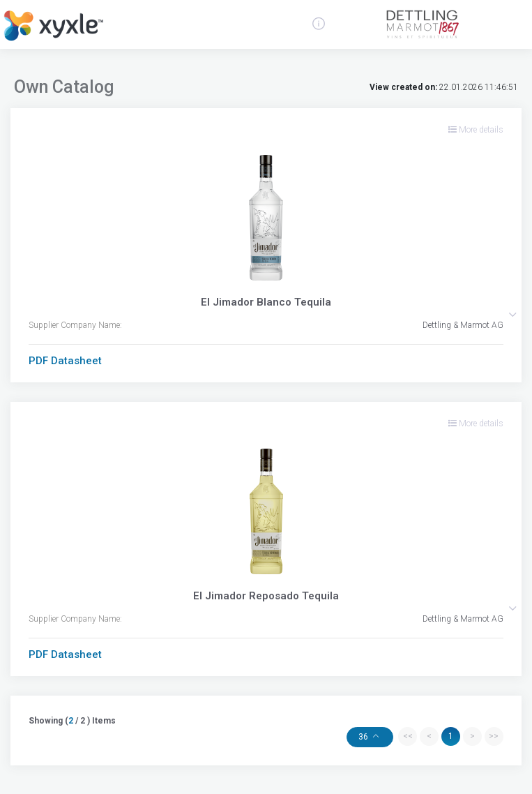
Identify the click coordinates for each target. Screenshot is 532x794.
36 (364, 737)
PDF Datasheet (65, 361)
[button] (512, 315)
